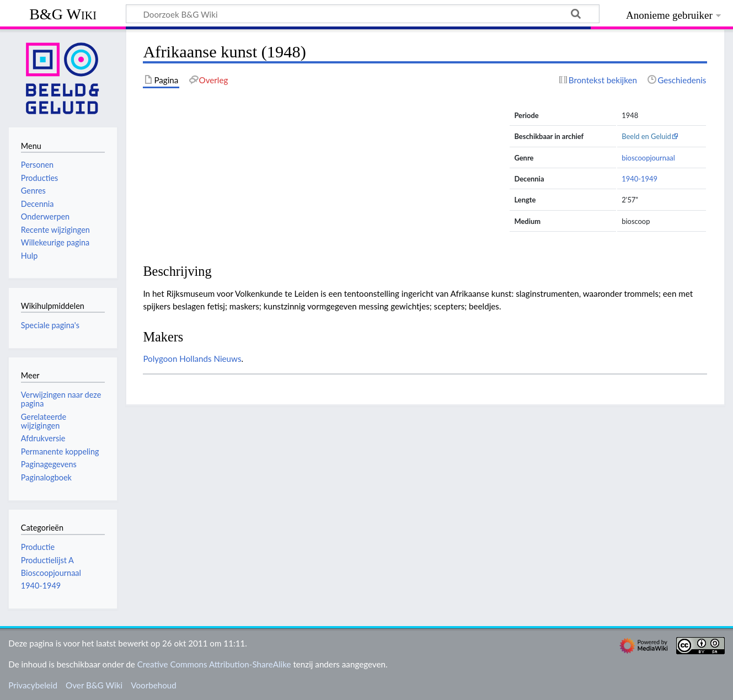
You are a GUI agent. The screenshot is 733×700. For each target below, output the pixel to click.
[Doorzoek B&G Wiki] (363, 14)
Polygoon (160, 359)
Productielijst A (47, 560)
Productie (38, 547)
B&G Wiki (63, 14)
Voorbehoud (153, 685)
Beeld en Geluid (646, 136)
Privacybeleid (33, 685)
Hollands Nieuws (210, 359)
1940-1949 (640, 179)
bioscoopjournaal (648, 158)
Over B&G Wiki (94, 685)
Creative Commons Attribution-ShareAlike (214, 664)
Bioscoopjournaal (51, 573)
